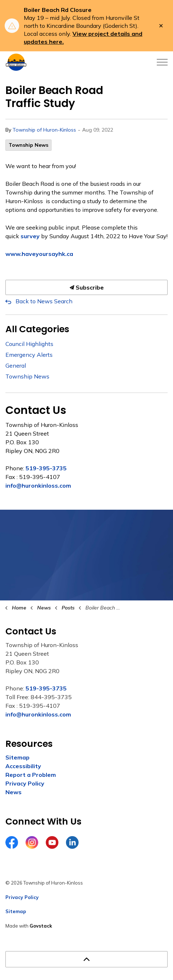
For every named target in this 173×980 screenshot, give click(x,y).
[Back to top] (86, 959)
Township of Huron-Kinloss (44, 130)
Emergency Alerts (29, 355)
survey (30, 236)
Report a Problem (31, 775)
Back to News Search (44, 301)
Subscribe (86, 287)
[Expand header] (162, 62)
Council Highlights (29, 344)
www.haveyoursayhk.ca (39, 254)
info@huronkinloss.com (38, 485)
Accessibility (23, 766)
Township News (28, 145)
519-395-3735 (46, 468)
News (14, 792)
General (16, 365)
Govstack (41, 926)
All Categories (37, 329)
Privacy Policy (25, 783)
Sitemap (17, 757)
